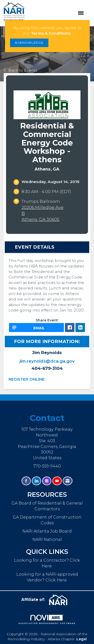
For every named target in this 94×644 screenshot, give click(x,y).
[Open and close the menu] (57, 13)
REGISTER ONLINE (27, 379)
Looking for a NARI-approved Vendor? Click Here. (47, 577)
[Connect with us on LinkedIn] (36, 481)
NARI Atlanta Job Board (47, 531)
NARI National (47, 539)
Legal (82, 639)
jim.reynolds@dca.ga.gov (47, 361)
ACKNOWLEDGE (29, 43)
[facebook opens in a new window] (70, 328)
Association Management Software (47, 619)
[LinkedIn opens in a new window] (80, 328)
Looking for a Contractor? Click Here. (47, 563)
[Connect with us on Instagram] (47, 481)
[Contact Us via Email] (68, 481)
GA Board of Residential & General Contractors (47, 506)
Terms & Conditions (51, 33)
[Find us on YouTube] (57, 481)
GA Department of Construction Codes (47, 520)
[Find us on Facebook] (26, 481)
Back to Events (20, 70)
